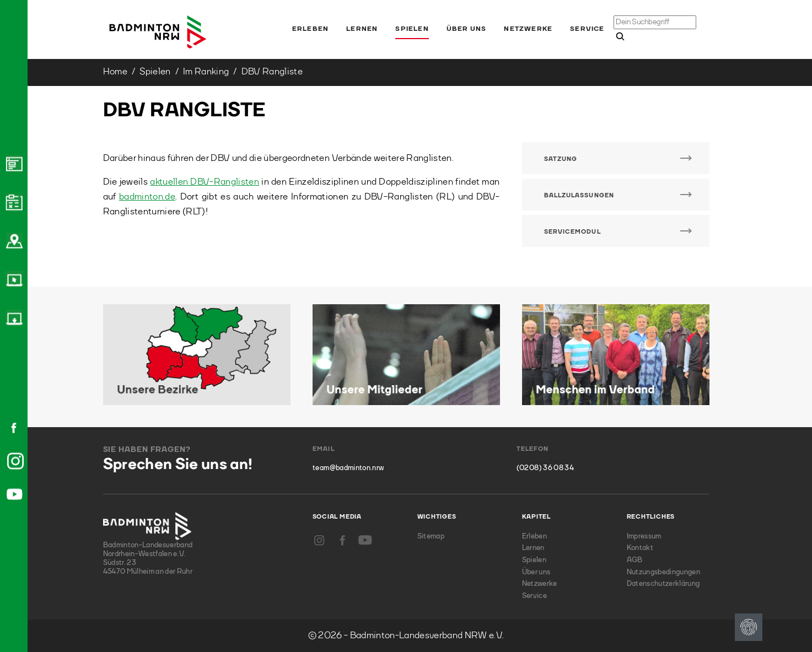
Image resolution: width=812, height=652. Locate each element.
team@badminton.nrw (348, 468)
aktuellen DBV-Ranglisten (205, 182)
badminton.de (147, 197)
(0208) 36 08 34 (545, 468)
